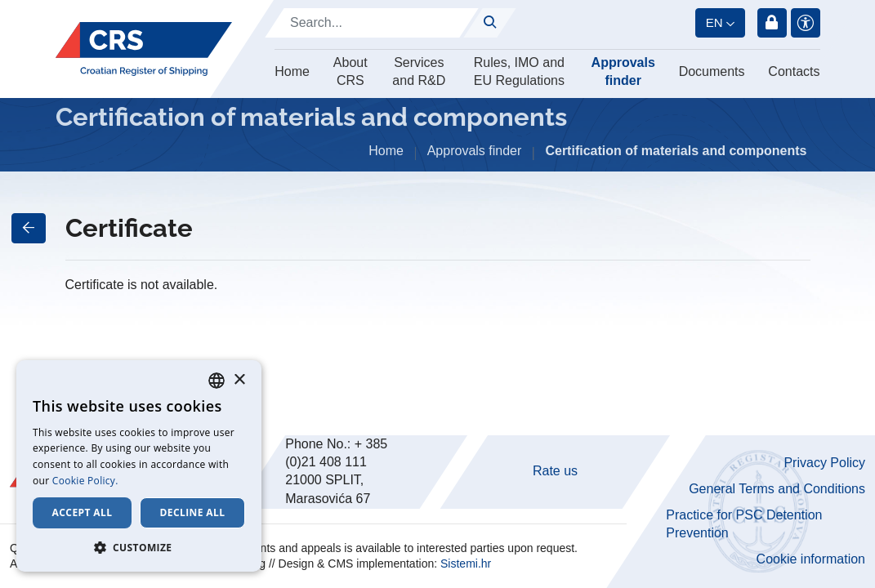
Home (292, 71)
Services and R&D (419, 71)
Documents (712, 71)
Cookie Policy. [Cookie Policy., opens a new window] (85, 481)
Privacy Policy (824, 463)
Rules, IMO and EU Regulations (519, 71)
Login (772, 23)
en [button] (714, 22)
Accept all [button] (83, 512)
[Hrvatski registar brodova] (144, 49)
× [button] (239, 380)
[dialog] (139, 466)
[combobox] (217, 381)
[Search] (372, 23)
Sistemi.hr (466, 563)
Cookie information (811, 559)
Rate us (555, 471)
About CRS (350, 71)
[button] (139, 547)
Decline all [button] (193, 512)
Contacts (794, 71)
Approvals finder (623, 71)
